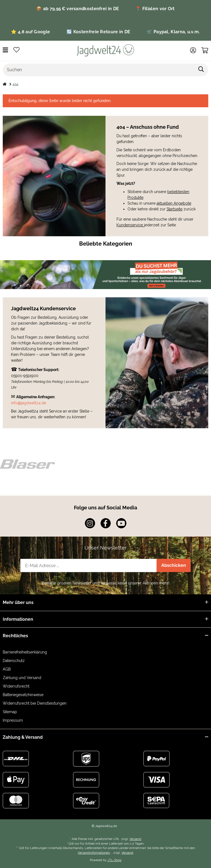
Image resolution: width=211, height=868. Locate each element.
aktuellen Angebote (174, 203)
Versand (135, 839)
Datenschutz (14, 661)
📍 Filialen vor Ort (155, 9)
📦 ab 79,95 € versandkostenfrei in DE (78, 9)
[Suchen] (99, 70)
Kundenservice (130, 225)
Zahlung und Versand (22, 678)
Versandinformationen (94, 853)
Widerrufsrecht (16, 686)
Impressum (13, 720)
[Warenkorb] (205, 50)
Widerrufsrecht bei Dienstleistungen (35, 703)
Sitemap (10, 712)
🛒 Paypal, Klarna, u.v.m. (173, 32)
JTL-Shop (114, 860)
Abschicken (174, 565)
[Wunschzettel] (16, 50)
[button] (193, 50)
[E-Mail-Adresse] (89, 565)
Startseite (174, 209)
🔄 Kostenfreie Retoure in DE (98, 32)
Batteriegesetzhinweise (23, 695)
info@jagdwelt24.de (29, 403)
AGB (7, 669)
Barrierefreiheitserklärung (25, 652)
